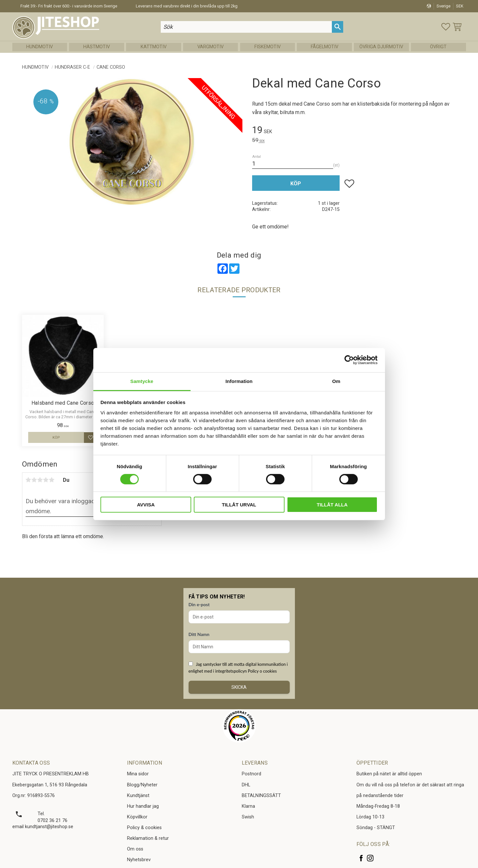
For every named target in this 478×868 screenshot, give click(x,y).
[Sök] (338, 27)
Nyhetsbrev (139, 860)
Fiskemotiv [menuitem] (268, 47)
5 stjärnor (52, 480)
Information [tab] (239, 381)
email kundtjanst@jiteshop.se (43, 827)
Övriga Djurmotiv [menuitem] (381, 47)
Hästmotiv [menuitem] (97, 47)
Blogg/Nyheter (142, 785)
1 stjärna (29, 480)
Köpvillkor (137, 817)
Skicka (239, 687)
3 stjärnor (40, 480)
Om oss (135, 849)
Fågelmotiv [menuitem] (325, 47)
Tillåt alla (332, 505)
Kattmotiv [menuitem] (154, 47)
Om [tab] (336, 381)
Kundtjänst (138, 796)
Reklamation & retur (148, 838)
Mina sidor (138, 774)
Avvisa (146, 505)
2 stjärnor (34, 480)
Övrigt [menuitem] (438, 47)
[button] (446, 27)
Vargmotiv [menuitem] (210, 47)
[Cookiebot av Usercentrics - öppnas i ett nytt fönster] (349, 360)
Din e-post (199, 604)
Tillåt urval (239, 505)
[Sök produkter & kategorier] (246, 27)
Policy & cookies (144, 828)
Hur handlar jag (143, 806)
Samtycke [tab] (142, 381)
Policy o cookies (262, 671)
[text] (354, 131)
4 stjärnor (46, 480)
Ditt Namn (199, 634)
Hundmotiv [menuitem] (40, 47)
